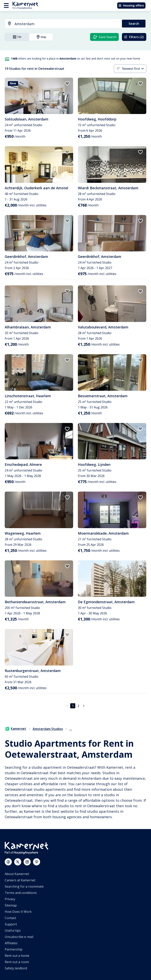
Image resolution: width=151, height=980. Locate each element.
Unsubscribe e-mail (19, 937)
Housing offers (131, 5)
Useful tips (13, 930)
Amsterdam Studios (48, 729)
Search (134, 24)
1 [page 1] (73, 706)
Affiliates (11, 943)
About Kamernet (17, 874)
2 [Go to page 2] (78, 706)
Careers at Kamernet (20, 880)
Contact (10, 918)
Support (11, 924)
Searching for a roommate (24, 886)
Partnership (14, 949)
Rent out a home (17, 956)
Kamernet (16, 729)
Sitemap (11, 905)
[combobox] (61, 24)
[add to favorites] (67, 84)
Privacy (10, 899)
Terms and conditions (21, 893)
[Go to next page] (84, 706)
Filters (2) (134, 37)
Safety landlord (16, 968)
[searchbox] (67, 24)
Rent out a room (17, 962)
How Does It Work (18, 912)
